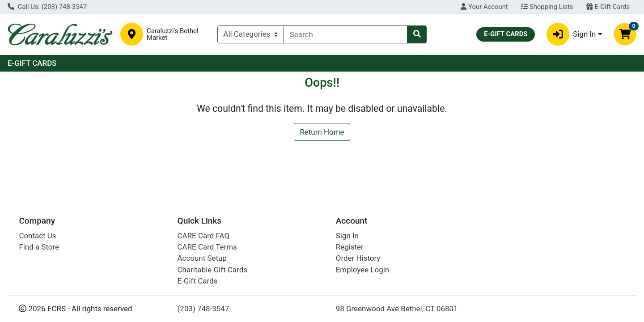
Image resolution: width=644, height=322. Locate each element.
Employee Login (362, 270)
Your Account (484, 7)
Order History (358, 258)
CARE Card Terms (207, 247)
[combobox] (345, 34)
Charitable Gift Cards (212, 270)
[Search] (345, 34)
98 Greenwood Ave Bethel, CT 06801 (397, 309)
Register (350, 247)
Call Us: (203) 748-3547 (47, 7)
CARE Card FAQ (203, 236)
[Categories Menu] (251, 34)
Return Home (322, 132)
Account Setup (202, 258)
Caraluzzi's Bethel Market (173, 34)
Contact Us (37, 236)
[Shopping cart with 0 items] (625, 34)
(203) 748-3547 (203, 309)
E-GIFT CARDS (32, 63)
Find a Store (39, 247)
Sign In (347, 236)
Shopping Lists (547, 7)
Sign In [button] (571, 34)
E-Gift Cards (608, 7)
